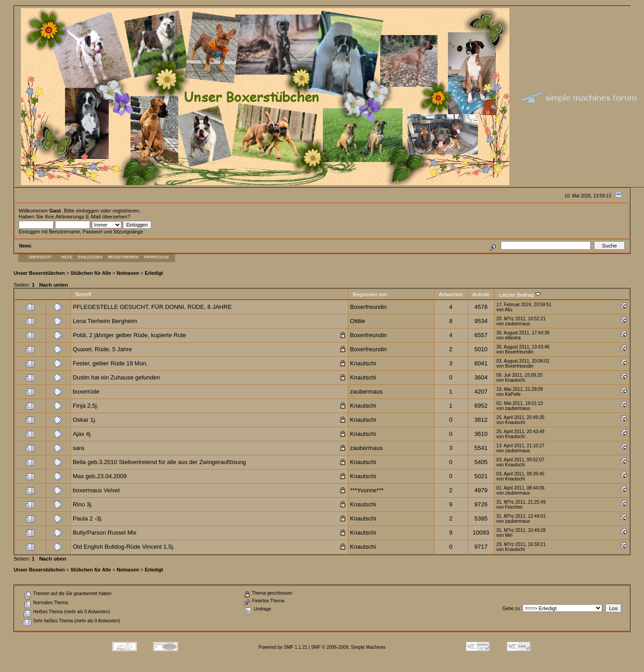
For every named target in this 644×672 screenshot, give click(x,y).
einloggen (88, 210)
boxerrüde (86, 392)
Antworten (451, 294)
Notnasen (128, 273)
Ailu (509, 310)
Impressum (157, 257)
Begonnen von (370, 294)
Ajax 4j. (83, 434)
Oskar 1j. (85, 420)
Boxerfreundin (369, 307)
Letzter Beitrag (520, 295)
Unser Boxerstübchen (39, 273)
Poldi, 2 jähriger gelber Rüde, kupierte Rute (129, 335)
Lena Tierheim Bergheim (105, 321)
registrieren (126, 210)
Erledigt (154, 273)
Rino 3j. (83, 504)
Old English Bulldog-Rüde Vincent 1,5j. (124, 547)
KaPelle (513, 394)
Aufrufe (481, 294)
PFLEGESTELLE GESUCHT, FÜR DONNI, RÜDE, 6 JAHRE (152, 307)
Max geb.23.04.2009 (100, 476)
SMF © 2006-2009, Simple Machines (348, 647)
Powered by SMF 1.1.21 (283, 647)
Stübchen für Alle (91, 273)
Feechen (514, 507)
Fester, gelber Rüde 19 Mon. (110, 363)
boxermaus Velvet (96, 490)
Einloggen (91, 257)
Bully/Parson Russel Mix (105, 533)
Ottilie (358, 321)
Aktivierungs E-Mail (78, 216)
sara (78, 448)
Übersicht (40, 257)
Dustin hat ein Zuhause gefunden (116, 377)
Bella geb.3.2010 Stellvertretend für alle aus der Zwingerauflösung (159, 462)
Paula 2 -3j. (88, 518)
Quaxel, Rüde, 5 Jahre (102, 349)
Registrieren (123, 257)
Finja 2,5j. (86, 406)
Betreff (83, 294)
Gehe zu (511, 609)
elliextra (513, 338)
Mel (508, 535)
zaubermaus (517, 324)
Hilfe (67, 257)
